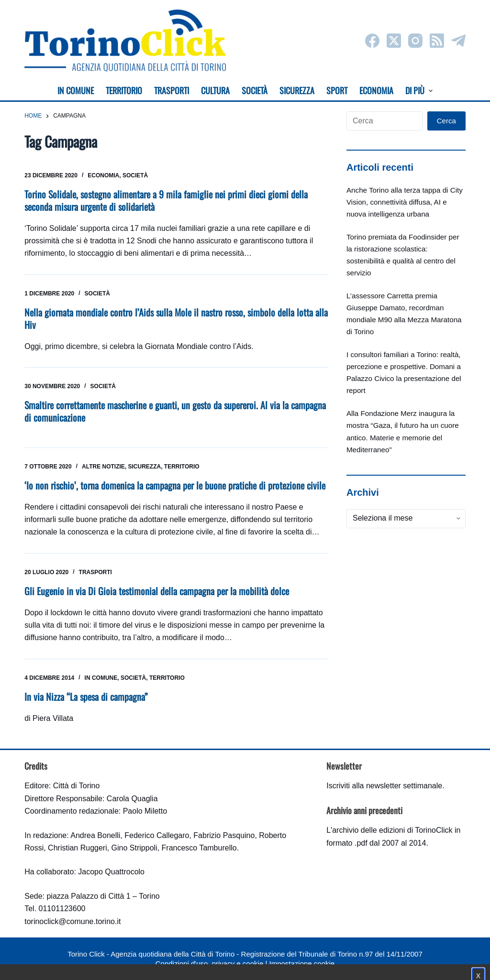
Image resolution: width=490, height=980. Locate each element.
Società (135, 175)
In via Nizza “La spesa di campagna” (86, 697)
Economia (103, 175)
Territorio (182, 467)
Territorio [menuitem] (124, 90)
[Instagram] (415, 41)
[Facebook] (372, 41)
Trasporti (95, 572)
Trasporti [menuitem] (172, 90)
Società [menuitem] (255, 90)
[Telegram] (458, 41)
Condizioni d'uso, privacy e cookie (209, 964)
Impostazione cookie (302, 964)
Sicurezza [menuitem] (297, 90)
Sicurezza (144, 467)
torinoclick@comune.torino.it (72, 921)
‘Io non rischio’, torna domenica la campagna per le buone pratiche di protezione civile (175, 485)
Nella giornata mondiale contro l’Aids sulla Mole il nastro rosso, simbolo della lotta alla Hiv (176, 318)
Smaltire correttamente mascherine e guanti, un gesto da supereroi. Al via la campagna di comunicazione (175, 411)
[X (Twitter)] (394, 41)
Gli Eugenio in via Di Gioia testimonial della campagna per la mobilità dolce (157, 591)
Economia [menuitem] (376, 90)
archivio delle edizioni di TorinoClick (392, 830)
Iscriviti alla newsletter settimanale (384, 786)
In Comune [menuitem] (76, 90)
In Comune (101, 678)
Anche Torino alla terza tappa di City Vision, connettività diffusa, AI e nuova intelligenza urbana (405, 202)
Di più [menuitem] (419, 90)
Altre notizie (103, 467)
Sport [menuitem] (337, 90)
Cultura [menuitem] (215, 90)
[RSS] (437, 41)
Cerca (446, 121)
